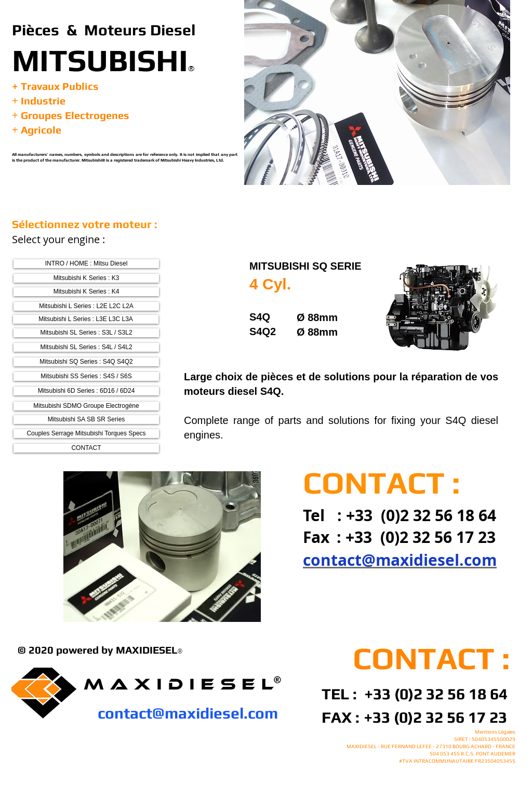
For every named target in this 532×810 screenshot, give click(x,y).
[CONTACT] (86, 448)
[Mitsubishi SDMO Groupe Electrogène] (86, 406)
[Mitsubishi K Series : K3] (86, 278)
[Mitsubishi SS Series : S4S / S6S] (86, 376)
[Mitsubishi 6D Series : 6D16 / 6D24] (86, 391)
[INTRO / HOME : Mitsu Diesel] (86, 264)
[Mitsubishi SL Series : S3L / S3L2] (86, 333)
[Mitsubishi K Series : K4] (86, 292)
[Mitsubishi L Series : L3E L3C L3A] (86, 319)
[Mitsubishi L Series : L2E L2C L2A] (86, 306)
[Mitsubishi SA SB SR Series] (86, 420)
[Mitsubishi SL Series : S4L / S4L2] (86, 347)
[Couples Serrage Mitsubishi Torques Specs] (86, 434)
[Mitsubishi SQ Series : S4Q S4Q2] (86, 362)
